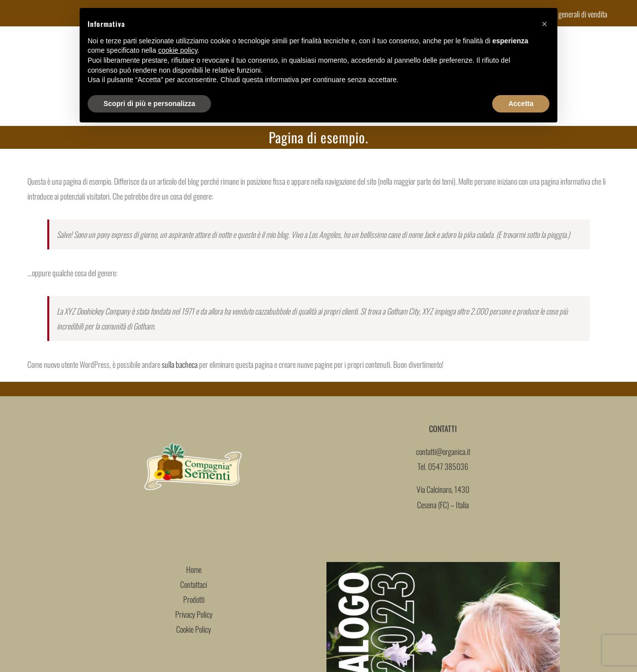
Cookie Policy (194, 629)
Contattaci (194, 584)
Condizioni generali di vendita (568, 14)
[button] (544, 24)
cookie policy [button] (178, 50)
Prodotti (194, 599)
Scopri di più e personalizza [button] (149, 104)
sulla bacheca (180, 364)
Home (194, 569)
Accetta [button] (521, 104)
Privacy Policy (194, 614)
